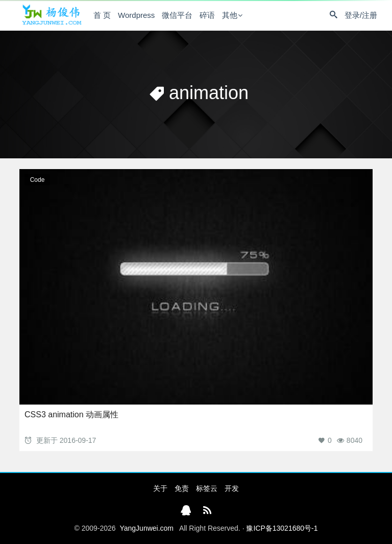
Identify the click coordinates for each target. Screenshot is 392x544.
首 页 (102, 15)
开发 (232, 488)
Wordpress (136, 15)
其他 (230, 15)
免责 (182, 488)
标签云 (207, 488)
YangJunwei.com (146, 528)
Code (38, 180)
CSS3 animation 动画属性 (71, 415)
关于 (160, 488)
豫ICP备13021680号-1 (282, 528)
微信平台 (177, 15)
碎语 (207, 15)
